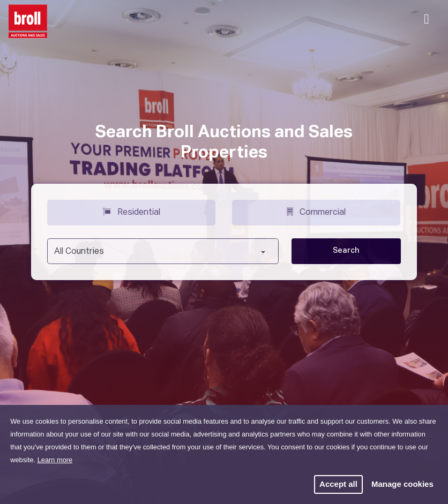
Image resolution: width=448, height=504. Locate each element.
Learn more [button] (55, 460)
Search (346, 251)
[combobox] (163, 251)
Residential (131, 212)
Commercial (316, 212)
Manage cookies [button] (402, 484)
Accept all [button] (338, 484)
